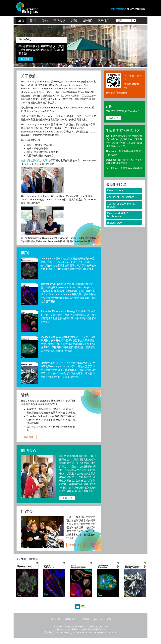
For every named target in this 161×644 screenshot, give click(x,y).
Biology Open (48, 363)
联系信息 (103, 20)
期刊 (33, 20)
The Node (111, 151)
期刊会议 (59, 20)
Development (48, 259)
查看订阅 (114, 118)
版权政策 (85, 619)
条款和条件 (70, 619)
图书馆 (87, 20)
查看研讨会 (75, 545)
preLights (111, 160)
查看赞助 (29, 437)
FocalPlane (112, 168)
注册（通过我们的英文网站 (35, 160)
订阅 (109, 619)
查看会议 (67, 498)
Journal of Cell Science (53, 284)
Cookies (98, 619)
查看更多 (26, 59)
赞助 (45, 20)
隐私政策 (56, 619)
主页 (21, 20)
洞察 (74, 20)
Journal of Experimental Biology (58, 311)
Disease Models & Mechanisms (58, 337)
